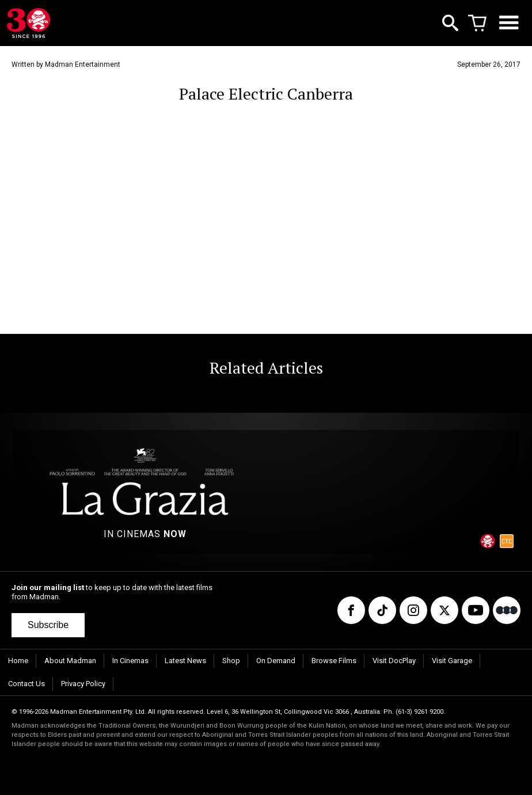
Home (18, 661)
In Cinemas (130, 661)
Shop (231, 661)
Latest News (185, 661)
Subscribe (48, 625)
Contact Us (26, 684)
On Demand (276, 661)
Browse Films (334, 661)
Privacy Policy (83, 684)
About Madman (70, 661)
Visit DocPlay (394, 661)
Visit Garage (452, 661)
